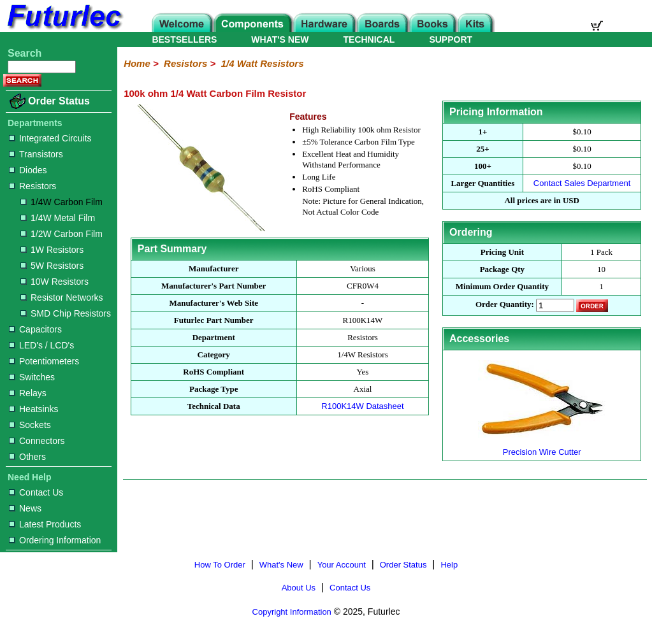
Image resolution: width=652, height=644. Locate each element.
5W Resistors (52, 266)
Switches (32, 377)
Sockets (30, 425)
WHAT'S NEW (280, 39)
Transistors (36, 154)
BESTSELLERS (184, 39)
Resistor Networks (62, 297)
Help (449, 565)
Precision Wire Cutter (542, 447)
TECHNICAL (369, 39)
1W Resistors (52, 250)
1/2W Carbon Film (62, 234)
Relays (28, 393)
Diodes (28, 170)
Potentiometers (44, 361)
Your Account (342, 565)
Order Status (59, 101)
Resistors (33, 186)
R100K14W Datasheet (362, 406)
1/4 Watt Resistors (263, 63)
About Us (299, 588)
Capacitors (35, 329)
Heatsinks (33, 409)
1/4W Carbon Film (62, 202)
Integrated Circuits (50, 138)
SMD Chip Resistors (66, 313)
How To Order (220, 565)
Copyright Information (292, 612)
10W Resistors (54, 282)
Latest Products (45, 524)
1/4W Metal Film (58, 218)
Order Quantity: (505, 305)
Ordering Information (55, 540)
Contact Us (36, 492)
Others (27, 457)
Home (137, 63)
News (25, 508)
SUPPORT (451, 39)
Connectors (37, 441)
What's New (281, 565)
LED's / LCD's (41, 345)
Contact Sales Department (582, 183)
